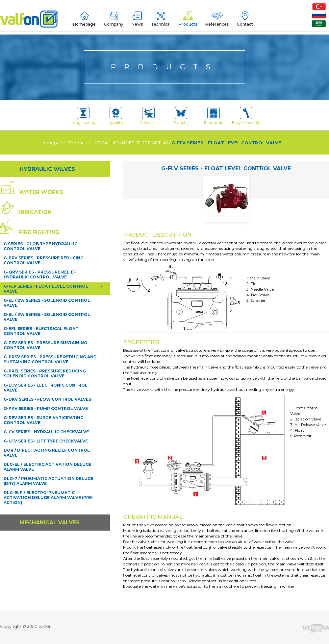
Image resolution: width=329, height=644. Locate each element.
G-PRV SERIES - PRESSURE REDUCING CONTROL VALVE (44, 220)
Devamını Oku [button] (132, 634)
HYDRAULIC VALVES (113, 102)
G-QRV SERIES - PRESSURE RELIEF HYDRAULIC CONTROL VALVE (40, 234)
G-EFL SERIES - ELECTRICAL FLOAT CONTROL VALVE (41, 290)
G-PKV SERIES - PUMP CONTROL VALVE (46, 368)
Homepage (53, 102)
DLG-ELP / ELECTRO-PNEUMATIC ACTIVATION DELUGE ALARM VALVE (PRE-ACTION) (49, 457)
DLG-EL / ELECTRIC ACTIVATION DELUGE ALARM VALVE (48, 426)
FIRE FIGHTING (153, 102)
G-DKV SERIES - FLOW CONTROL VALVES (47, 358)
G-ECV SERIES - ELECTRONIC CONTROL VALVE (46, 347)
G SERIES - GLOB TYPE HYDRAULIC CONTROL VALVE (40, 205)
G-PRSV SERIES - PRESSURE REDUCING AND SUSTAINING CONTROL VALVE (50, 319)
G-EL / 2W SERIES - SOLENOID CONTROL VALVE (47, 262)
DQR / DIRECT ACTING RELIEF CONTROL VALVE (47, 412)
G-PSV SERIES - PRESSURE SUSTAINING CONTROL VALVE (45, 304)
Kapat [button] (309, 630)
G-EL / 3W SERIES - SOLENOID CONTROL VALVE (47, 276)
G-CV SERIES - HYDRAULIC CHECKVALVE (46, 391)
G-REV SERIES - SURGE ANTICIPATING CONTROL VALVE (44, 379)
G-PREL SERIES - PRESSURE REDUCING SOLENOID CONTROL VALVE (45, 333)
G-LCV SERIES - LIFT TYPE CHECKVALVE (46, 400)
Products (78, 102)
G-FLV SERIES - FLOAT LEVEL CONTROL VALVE (226, 102)
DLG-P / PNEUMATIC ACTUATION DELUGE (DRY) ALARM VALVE (49, 440)
